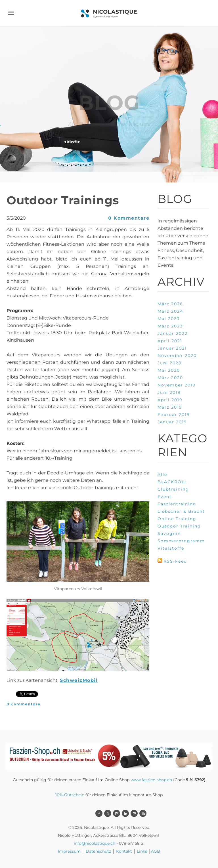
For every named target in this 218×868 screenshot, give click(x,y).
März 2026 (170, 304)
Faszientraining (177, 504)
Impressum (69, 851)
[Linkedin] (125, 813)
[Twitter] (108, 813)
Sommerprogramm (181, 541)
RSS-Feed (175, 561)
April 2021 (170, 341)
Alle (162, 474)
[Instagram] (117, 813)
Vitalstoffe (171, 548)
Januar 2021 (172, 348)
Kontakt (124, 851)
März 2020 (170, 378)
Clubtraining (173, 489)
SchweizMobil (79, 680)
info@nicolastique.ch (95, 843)
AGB (156, 851)
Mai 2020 (169, 370)
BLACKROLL (172, 482)
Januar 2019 (172, 422)
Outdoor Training (179, 526)
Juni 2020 (170, 363)
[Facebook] (99, 813)
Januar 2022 (173, 333)
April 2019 (170, 400)
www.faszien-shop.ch (151, 780)
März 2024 (170, 311)
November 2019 (177, 385)
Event (165, 497)
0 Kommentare (129, 218)
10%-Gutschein (70, 795)
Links (142, 851)
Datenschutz (99, 851)
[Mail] (134, 813)
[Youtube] (143, 813)
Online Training (177, 519)
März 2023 (170, 326)
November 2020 (177, 356)
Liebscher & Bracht (181, 511)
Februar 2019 (174, 415)
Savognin (169, 533)
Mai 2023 (169, 319)
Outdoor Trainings (63, 200)
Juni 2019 (169, 392)
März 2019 (170, 407)
